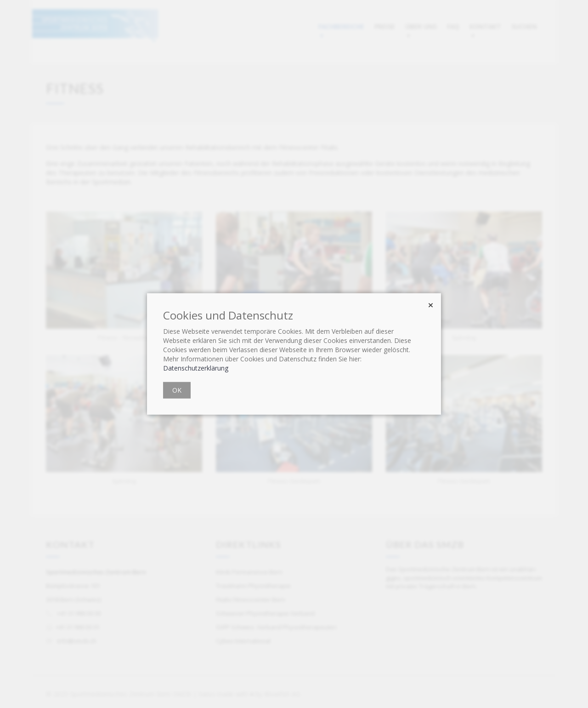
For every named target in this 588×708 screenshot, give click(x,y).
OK (177, 390)
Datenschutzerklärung (196, 368)
